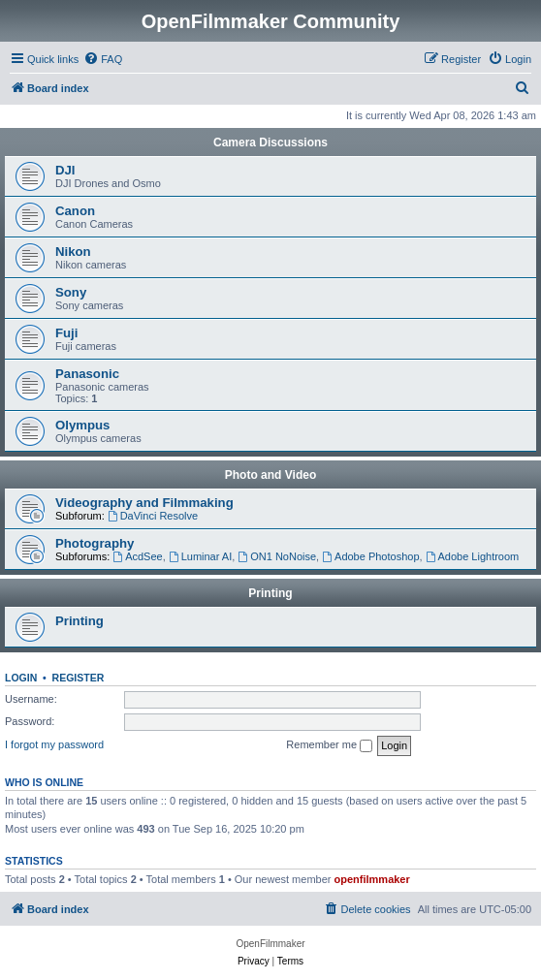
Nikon (73, 252)
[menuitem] (103, 59)
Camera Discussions (270, 142)
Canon (75, 211)
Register (79, 678)
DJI (65, 170)
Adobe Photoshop (370, 556)
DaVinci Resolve (153, 516)
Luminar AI (200, 556)
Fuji (66, 333)
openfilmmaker (372, 879)
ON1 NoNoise (277, 556)
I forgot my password (54, 744)
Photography (95, 543)
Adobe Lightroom (473, 556)
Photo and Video (270, 475)
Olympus (82, 425)
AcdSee (137, 556)
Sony (71, 292)
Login (21, 678)
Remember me (329, 745)
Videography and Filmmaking (144, 503)
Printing (270, 593)
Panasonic (87, 374)
